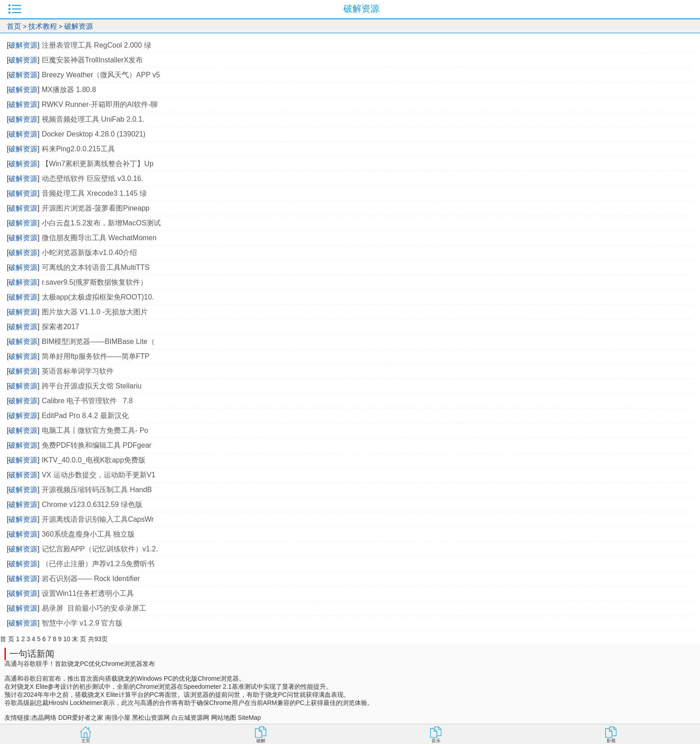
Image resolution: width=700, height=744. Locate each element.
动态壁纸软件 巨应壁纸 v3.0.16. (92, 178)
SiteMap (249, 718)
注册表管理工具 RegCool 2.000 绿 (97, 45)
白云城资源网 (190, 718)
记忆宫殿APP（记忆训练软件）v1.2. (100, 549)
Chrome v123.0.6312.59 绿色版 (92, 504)
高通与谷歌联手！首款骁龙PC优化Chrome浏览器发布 (80, 664)
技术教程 (43, 26)
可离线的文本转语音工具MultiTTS (96, 267)
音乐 (436, 741)
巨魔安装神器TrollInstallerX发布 (92, 60)
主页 (86, 741)
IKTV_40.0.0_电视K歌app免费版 (94, 460)
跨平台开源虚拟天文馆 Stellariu (92, 386)
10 (67, 639)
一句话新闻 (32, 654)
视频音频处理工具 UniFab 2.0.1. (93, 119)
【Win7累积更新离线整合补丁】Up (98, 164)
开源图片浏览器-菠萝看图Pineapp (96, 208)
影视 (611, 741)
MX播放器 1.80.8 (69, 90)
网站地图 (224, 718)
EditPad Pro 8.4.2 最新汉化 (85, 416)
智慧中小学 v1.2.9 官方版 (82, 623)
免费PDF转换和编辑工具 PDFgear (98, 445)
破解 (261, 741)
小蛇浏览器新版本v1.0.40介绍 (89, 253)
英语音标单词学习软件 (78, 371)
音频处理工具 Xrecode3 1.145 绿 (94, 193)
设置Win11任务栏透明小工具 (88, 593)
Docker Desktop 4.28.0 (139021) (94, 134)
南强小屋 (118, 718)
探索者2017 (61, 327)
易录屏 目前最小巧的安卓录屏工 (94, 608)
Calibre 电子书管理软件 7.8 (87, 401)
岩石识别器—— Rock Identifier (91, 579)
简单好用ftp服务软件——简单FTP (96, 356)
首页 (14, 26)
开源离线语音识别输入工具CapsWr (98, 519)
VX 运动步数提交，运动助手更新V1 (99, 475)
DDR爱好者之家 (81, 718)
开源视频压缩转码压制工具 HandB (97, 490)
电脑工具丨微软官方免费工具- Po (95, 430)
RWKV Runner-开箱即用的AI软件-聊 (100, 104)
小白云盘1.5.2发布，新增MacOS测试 (101, 223)
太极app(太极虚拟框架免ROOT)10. (98, 297)
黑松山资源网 (151, 718)
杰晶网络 (44, 718)
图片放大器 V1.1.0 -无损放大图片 (95, 312)
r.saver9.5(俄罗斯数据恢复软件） (95, 282)
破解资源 (79, 26)
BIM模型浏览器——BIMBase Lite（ (98, 341)
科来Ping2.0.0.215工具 (78, 149)
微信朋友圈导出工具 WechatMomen (99, 238)
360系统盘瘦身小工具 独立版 (88, 534)
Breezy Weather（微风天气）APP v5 (101, 75)
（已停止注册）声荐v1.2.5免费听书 (98, 564)
